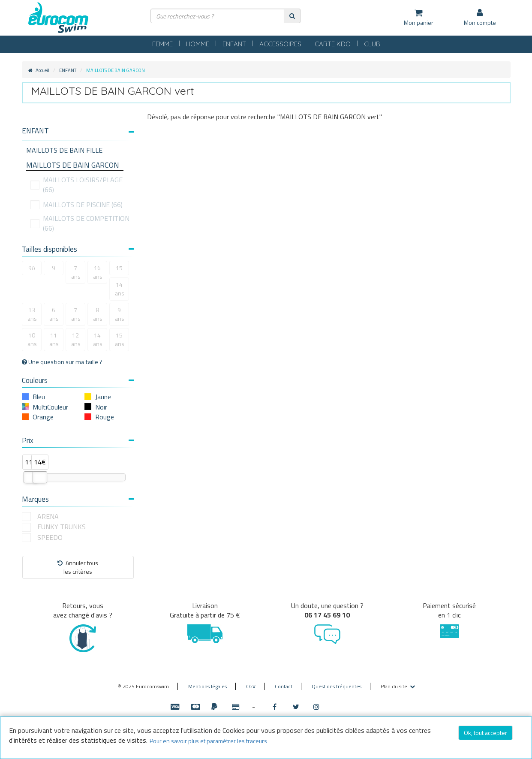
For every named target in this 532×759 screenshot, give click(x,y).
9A (32, 268)
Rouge (105, 417)
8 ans (98, 314)
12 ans (76, 339)
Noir (101, 407)
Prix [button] (78, 440)
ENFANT (234, 44)
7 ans (76, 272)
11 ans (54, 339)
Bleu (39, 397)
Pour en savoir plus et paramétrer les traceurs (208, 741)
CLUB (372, 44)
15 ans (120, 339)
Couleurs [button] (78, 380)
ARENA (48, 517)
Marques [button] (78, 499)
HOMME (198, 44)
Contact (284, 686)
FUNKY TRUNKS (62, 527)
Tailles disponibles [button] (78, 249)
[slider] (31, 477)
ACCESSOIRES (280, 44)
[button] (78, 131)
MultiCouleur (50, 407)
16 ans (98, 272)
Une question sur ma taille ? (62, 362)
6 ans (54, 314)
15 (119, 268)
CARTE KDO (333, 44)
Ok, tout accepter (485, 733)
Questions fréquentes (337, 686)
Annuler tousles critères (78, 567)
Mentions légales (207, 686)
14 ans (120, 289)
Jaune (103, 397)
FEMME (162, 44)
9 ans (120, 314)
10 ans (32, 339)
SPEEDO (50, 538)
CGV (251, 686)
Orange (43, 417)
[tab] (78, 134)
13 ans (32, 314)
